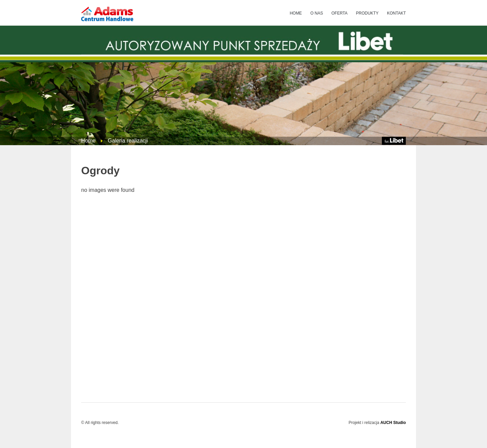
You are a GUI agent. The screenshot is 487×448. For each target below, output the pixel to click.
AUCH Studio (393, 423)
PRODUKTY (367, 13)
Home (88, 141)
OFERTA (340, 13)
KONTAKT (396, 13)
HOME (296, 13)
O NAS (317, 13)
